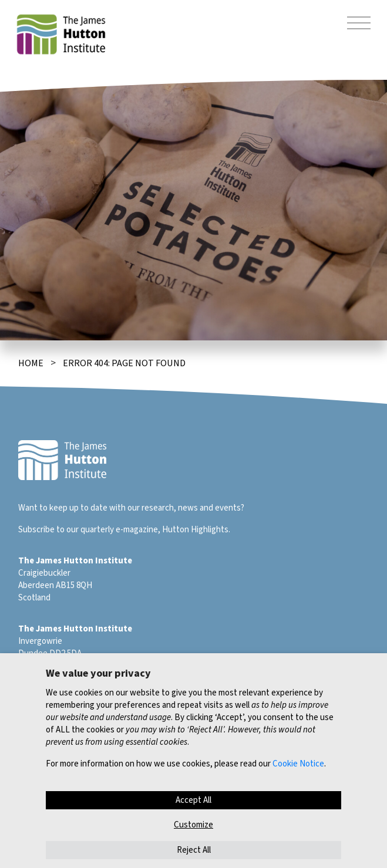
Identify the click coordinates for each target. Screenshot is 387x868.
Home (31, 363)
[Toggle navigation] (359, 25)
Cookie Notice (298, 764)
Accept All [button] (193, 800)
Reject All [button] (194, 850)
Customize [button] (193, 825)
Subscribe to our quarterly (66, 530)
